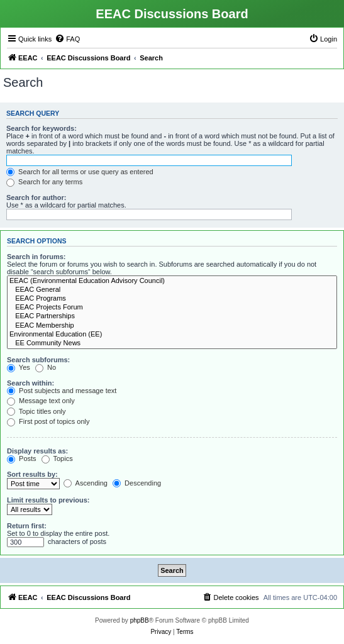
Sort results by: (32, 474)
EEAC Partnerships (172, 316)
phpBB (140, 620)
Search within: (31, 383)
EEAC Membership (172, 326)
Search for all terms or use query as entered (80, 172)
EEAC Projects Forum (172, 308)
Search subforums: (38, 360)
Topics (57, 458)
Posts (22, 458)
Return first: (27, 526)
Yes (19, 367)
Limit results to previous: (48, 500)
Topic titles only (36, 411)
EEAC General (172, 290)
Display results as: (37, 451)
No (46, 367)
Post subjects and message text (62, 391)
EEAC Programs (172, 299)
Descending (137, 483)
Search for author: (36, 197)
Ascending (86, 483)
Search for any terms (44, 182)
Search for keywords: (42, 128)
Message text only (41, 401)
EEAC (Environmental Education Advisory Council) (172, 281)
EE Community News (172, 343)
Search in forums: (36, 257)
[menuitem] (67, 39)
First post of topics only (48, 421)
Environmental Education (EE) (172, 335)
